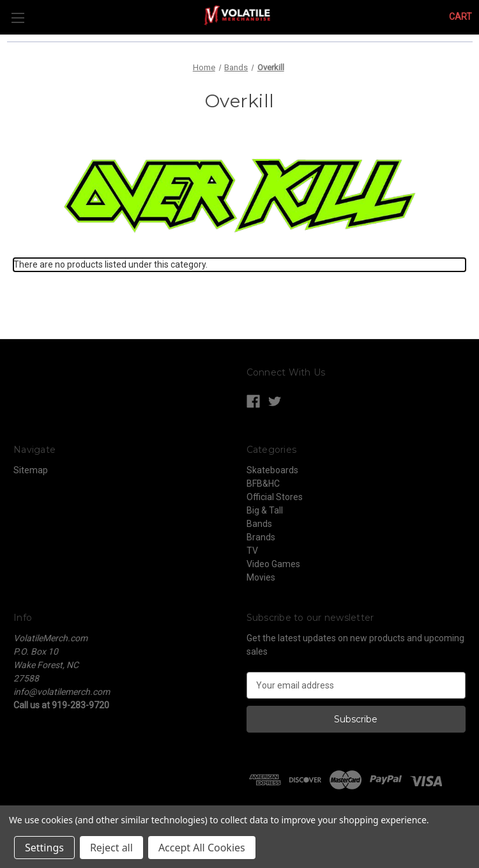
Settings (44, 848)
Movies (261, 577)
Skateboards (272, 470)
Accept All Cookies (202, 848)
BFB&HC (263, 483)
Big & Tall (265, 510)
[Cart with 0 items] (460, 17)
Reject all (111, 848)
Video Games (273, 564)
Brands (261, 537)
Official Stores (275, 497)
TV (252, 551)
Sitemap (31, 470)
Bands (259, 524)
